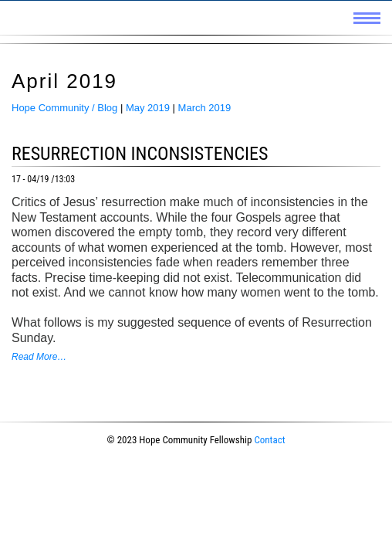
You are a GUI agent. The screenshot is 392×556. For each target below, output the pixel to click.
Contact (269, 440)
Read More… (39, 357)
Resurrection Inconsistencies (140, 154)
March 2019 (205, 108)
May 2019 (148, 108)
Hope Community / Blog (64, 108)
